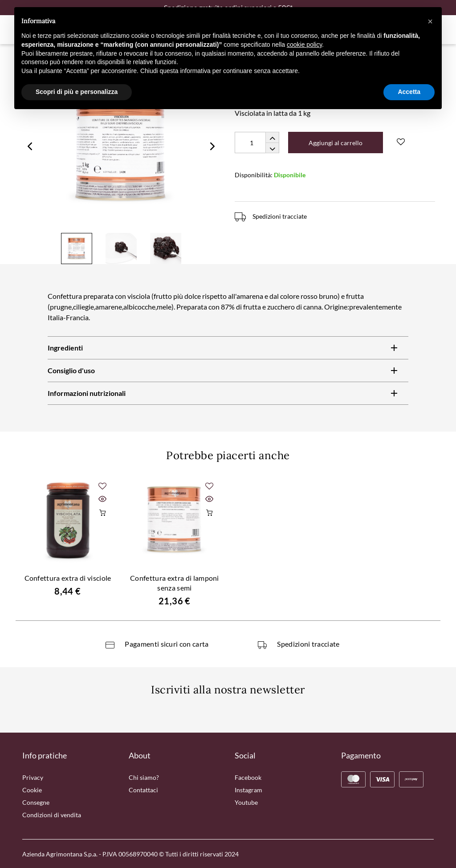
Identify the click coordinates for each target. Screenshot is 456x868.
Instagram (248, 790)
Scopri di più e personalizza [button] (77, 92)
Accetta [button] (409, 92)
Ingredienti (65, 348)
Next (212, 146)
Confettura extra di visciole (68, 578)
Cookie (32, 790)
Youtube (246, 802)
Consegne (36, 802)
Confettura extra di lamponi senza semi (175, 583)
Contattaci (143, 790)
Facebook (248, 777)
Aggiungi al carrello (336, 143)
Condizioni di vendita (52, 815)
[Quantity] (257, 143)
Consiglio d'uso (71, 370)
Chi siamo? (144, 777)
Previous (30, 146)
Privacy (33, 777)
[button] (430, 21)
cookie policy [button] (304, 45)
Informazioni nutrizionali (87, 393)
